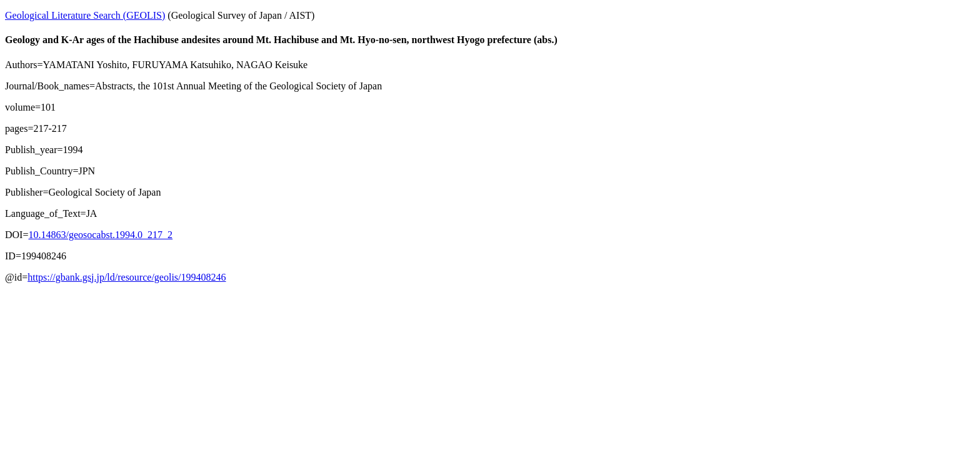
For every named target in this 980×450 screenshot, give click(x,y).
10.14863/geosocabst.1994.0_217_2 (100, 235)
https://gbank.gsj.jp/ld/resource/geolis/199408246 (127, 277)
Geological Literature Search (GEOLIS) (85, 15)
